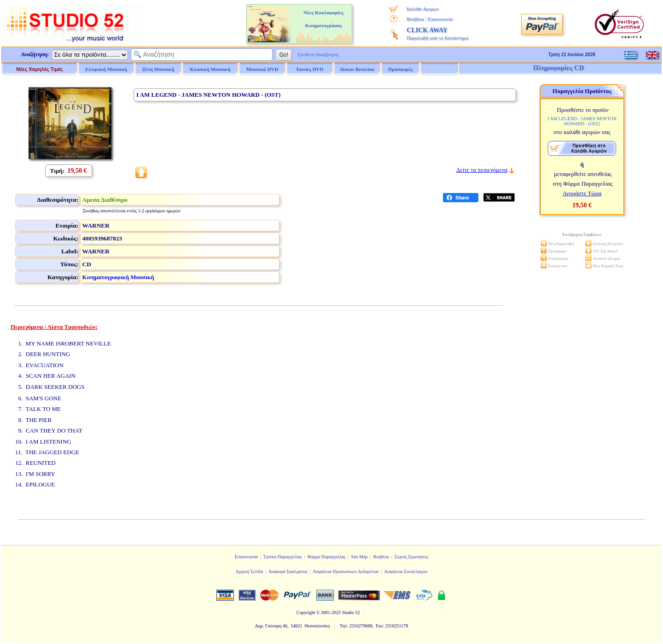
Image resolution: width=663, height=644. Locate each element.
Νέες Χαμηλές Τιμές (39, 69)
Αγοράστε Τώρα (582, 193)
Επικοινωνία (440, 19)
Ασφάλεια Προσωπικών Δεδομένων (346, 571)
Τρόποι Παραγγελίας (283, 557)
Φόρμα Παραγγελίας (326, 557)
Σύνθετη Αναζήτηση (318, 54)
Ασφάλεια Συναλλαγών (406, 571)
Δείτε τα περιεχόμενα (482, 170)
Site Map (359, 557)
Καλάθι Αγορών (423, 9)
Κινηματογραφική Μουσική (118, 277)
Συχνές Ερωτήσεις (411, 557)
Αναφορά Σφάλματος (288, 571)
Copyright (306, 612)
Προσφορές (401, 69)
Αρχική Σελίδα (250, 571)
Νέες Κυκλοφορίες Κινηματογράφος (323, 19)
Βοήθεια (415, 19)
